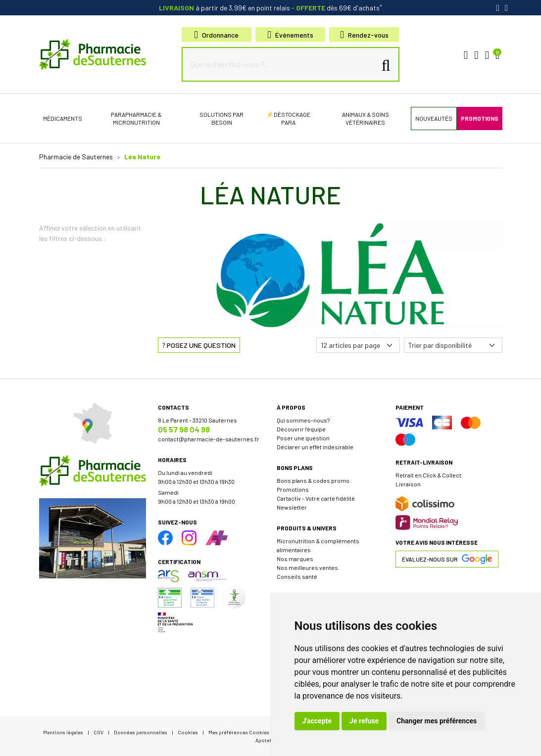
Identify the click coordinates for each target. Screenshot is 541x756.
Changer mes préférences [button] (437, 721)
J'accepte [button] (317, 721)
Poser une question (303, 438)
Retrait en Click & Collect (428, 475)
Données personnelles (141, 732)
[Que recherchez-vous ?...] (281, 64)
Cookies (188, 732)
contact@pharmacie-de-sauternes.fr (209, 439)
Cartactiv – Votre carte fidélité (316, 498)
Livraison (408, 484)
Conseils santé (297, 576)
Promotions (293, 489)
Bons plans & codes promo (313, 480)
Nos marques (295, 559)
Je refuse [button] (364, 721)
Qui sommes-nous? (303, 420)
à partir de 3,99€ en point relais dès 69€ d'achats (270, 8)
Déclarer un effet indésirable (315, 447)
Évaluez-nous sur (447, 559)
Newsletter (292, 507)
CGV (98, 732)
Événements (290, 35)
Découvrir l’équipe (301, 429)
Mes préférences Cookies (239, 732)
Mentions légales (63, 732)
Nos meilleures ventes (307, 567)
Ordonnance (216, 35)
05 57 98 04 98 (184, 429)
